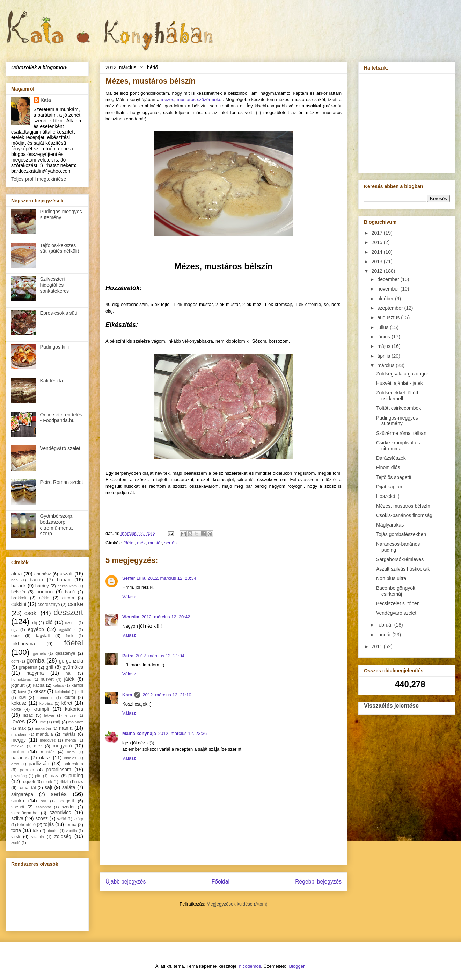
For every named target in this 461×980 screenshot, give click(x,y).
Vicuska (131, 617)
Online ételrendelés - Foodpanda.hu (61, 418)
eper (16, 636)
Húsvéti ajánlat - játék (400, 383)
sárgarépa (22, 794)
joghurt (18, 685)
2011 (378, 646)
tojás (49, 824)
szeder (68, 807)
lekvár (49, 715)
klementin (45, 698)
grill (50, 667)
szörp (78, 819)
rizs (80, 782)
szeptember (391, 308)
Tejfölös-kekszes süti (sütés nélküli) (60, 248)
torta (16, 830)
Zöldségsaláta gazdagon (403, 374)
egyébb (36, 629)
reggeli (28, 782)
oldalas (70, 758)
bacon (36, 580)
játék (69, 679)
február (386, 625)
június (384, 337)
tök (36, 831)
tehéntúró (26, 825)
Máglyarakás (390, 525)
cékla (44, 598)
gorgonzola (71, 661)
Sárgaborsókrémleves (400, 559)
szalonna (43, 807)
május (384, 346)
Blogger (297, 966)
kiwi (22, 698)
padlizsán (39, 764)
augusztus (389, 317)
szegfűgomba (24, 813)
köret (67, 703)
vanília (71, 831)
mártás (69, 734)
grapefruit (28, 667)
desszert (68, 612)
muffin (18, 752)
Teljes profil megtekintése (39, 179)
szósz (42, 818)
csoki (31, 613)
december (389, 279)
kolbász (46, 703)
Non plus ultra (391, 578)
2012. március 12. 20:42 (166, 617)
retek (48, 782)
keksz (39, 691)
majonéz (76, 722)
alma (16, 574)
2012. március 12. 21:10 (167, 695)
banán (64, 580)
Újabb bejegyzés (126, 882)
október (386, 299)
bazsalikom (67, 586)
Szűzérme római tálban (401, 433)
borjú (70, 592)
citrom (68, 598)
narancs (20, 758)
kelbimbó (63, 692)
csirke (75, 604)
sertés (170, 543)
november (389, 289)
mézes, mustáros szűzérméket (192, 99)
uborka (53, 831)
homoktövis (21, 679)
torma (71, 825)
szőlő (61, 819)
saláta (69, 787)
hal (69, 673)
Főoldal (221, 882)
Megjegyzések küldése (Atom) (237, 904)
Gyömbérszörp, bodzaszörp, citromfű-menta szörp (57, 525)
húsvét (47, 679)
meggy (19, 740)
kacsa (39, 685)
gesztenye (65, 653)
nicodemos (250, 966)
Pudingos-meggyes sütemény (61, 214)
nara (71, 752)
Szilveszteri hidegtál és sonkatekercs (54, 285)
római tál (27, 788)
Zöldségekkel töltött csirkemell (397, 396)
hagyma (35, 673)
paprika (27, 770)
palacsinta (73, 764)
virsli (16, 837)
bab (14, 580)
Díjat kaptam (390, 487)
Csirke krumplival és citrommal (398, 446)
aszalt (66, 574)
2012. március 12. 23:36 (182, 733)
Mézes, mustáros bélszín (403, 506)
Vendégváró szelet (60, 448)
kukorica (74, 709)
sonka (18, 801)
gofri (15, 661)
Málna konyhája (139, 733)
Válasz (129, 597)
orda (15, 764)
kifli (80, 692)
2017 (378, 233)
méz (141, 543)
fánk (69, 636)
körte (16, 709)
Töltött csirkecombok (398, 408)
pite (38, 776)
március (386, 365)
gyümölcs (73, 667)
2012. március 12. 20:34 (172, 578)
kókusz (19, 703)
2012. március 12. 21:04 (160, 656)
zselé (16, 843)
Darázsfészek (391, 458)
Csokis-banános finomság (404, 515)
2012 (378, 271)
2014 (378, 252)
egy (14, 630)
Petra (128, 656)
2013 (378, 262)
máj (57, 722)
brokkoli (19, 598)
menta (71, 740)
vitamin (38, 837)
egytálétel (67, 630)
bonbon (45, 592)
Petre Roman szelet (62, 482)
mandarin (19, 734)
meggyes (48, 740)
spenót (18, 807)
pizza (54, 776)
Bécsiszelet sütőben (398, 603)
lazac (28, 715)
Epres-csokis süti (59, 313)
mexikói (18, 746)
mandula (44, 734)
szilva (17, 818)
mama (66, 728)
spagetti (66, 801)
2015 (378, 242)
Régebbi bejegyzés (318, 882)
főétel (129, 543)
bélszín (18, 592)
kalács (58, 685)
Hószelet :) (388, 496)
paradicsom (58, 770)
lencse (70, 715)
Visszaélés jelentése (391, 706)
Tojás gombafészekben (401, 534)
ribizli (64, 782)
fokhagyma (23, 644)
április (384, 356)
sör (44, 801)
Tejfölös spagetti (394, 477)
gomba (35, 661)
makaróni (43, 728)
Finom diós (388, 467)
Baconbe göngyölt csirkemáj (396, 591)
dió (49, 622)
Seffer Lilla (134, 578)
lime (42, 722)
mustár (155, 543)
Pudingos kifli (55, 347)
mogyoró (62, 746)
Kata (127, 695)
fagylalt (43, 636)
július (383, 327)
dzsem (71, 623)
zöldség (63, 836)
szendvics (60, 813)
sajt (49, 787)
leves (18, 721)
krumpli (41, 709)
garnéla (39, 653)
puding (76, 775)
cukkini (19, 604)
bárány (42, 586)
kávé (22, 692)
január (385, 635)
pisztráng (19, 776)
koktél (69, 698)
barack (19, 586)
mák (22, 728)
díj (34, 623)
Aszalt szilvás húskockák (403, 569)
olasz (45, 758)
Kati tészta (52, 381)
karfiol (77, 685)
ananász (43, 574)
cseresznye (49, 605)
